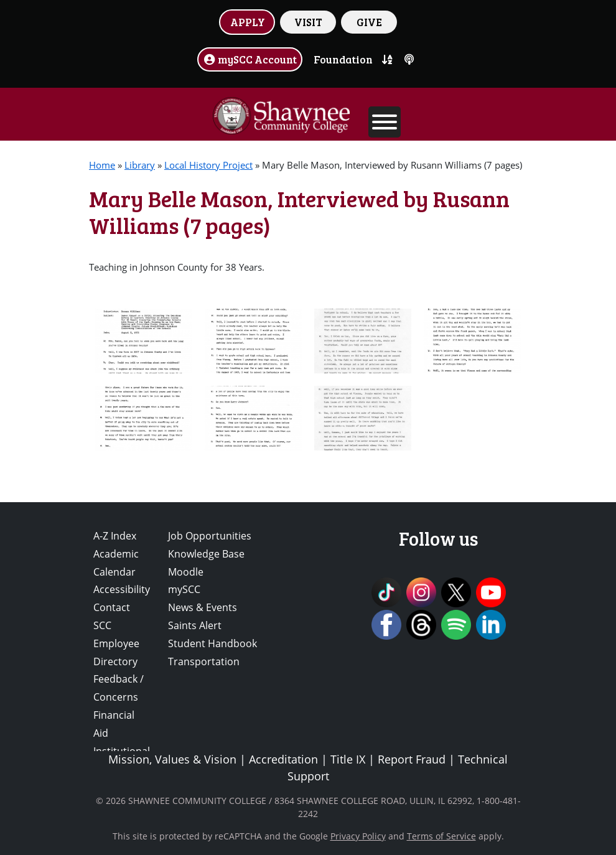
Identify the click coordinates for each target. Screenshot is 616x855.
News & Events (203, 607)
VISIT (308, 22)
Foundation (343, 59)
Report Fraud (412, 759)
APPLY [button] (248, 22)
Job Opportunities (210, 536)
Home (102, 165)
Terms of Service (441, 836)
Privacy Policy (358, 836)
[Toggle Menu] (385, 122)
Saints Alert (195, 625)
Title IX (348, 759)
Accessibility (122, 589)
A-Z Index (115, 536)
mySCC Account (250, 59)
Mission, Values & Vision (172, 759)
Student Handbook (212, 643)
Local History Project (208, 165)
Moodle (186, 572)
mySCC (184, 589)
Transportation (204, 661)
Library (140, 165)
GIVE (369, 22)
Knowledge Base (206, 554)
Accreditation (283, 759)
